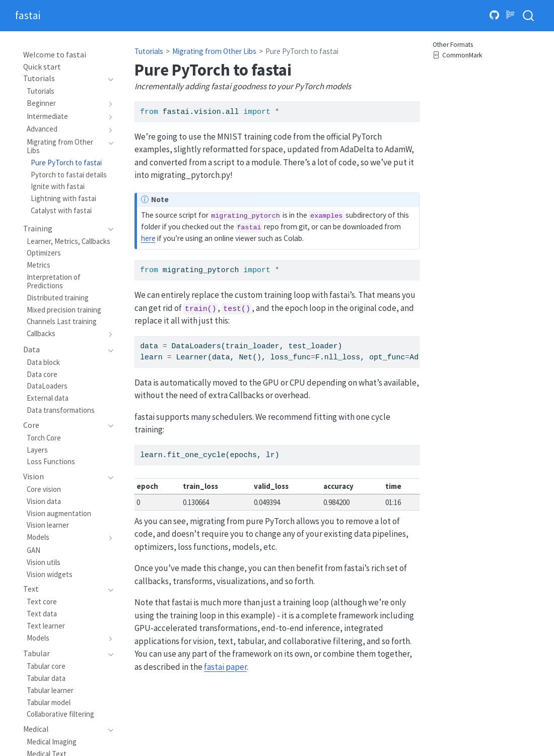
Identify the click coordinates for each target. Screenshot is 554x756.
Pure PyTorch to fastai (302, 51)
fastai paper (225, 667)
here (148, 238)
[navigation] (63, 79)
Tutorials (149, 51)
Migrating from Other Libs (214, 51)
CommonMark (458, 56)
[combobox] (529, 16)
